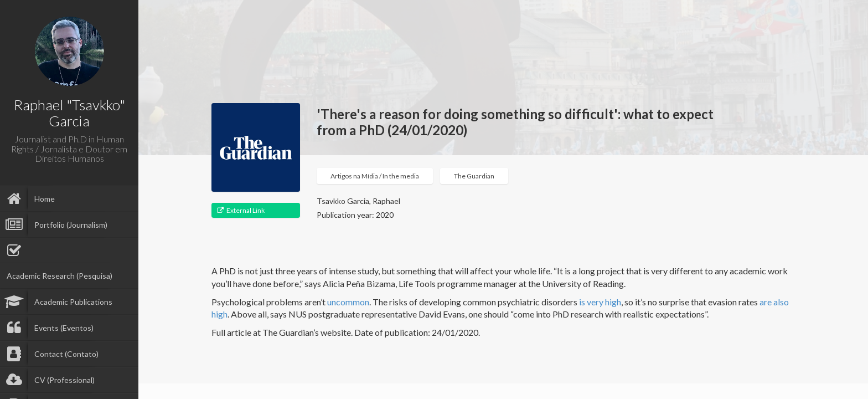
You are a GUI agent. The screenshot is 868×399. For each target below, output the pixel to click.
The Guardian (474, 176)
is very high (600, 302)
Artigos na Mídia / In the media (375, 176)
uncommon (348, 302)
